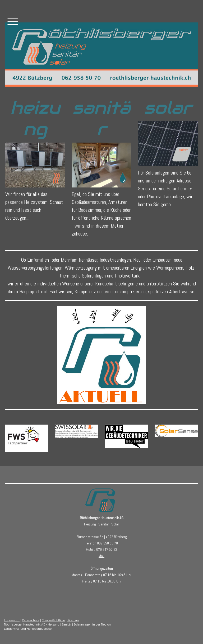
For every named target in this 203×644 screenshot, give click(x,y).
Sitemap (73, 620)
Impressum (12, 620)
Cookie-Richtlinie (53, 620)
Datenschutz (31, 620)
